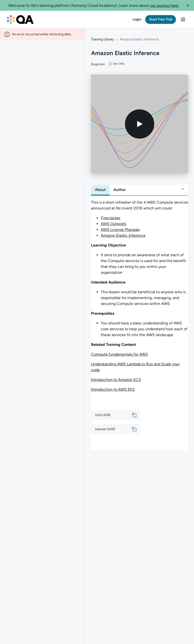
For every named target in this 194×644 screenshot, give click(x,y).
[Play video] (140, 124)
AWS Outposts (113, 224)
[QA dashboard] (20, 19)
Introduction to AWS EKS (113, 389)
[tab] (100, 190)
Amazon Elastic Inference (123, 235)
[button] (188, 5)
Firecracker (111, 218)
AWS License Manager (120, 230)
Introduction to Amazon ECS (116, 380)
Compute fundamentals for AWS (119, 354)
